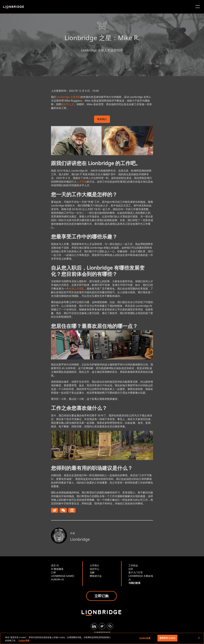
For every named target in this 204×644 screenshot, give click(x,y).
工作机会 (133, 565)
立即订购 (102, 596)
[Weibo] (102, 626)
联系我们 (102, 119)
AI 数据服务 (57, 569)
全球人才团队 (76, 289)
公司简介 (95, 565)
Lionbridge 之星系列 (69, 97)
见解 (92, 572)
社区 (131, 569)
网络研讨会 (96, 576)
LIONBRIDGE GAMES (63, 576)
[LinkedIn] (94, 626)
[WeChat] (110, 626)
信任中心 (95, 569)
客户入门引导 (136, 572)
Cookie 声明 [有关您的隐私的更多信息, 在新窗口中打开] (24, 640)
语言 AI (55, 565)
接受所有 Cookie (167, 638)
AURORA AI (57, 579)
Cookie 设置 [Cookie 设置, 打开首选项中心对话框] (145, 638)
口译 (53, 572)
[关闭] (199, 638)
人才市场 (82, 182)
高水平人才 (68, 104)
